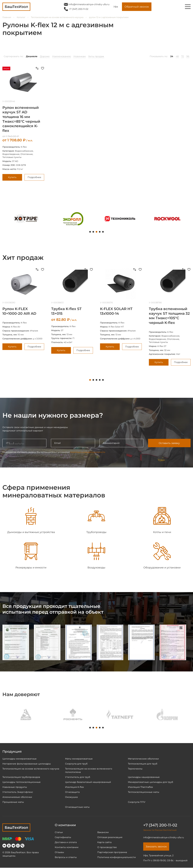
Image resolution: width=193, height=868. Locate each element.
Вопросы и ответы (66, 857)
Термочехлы (135, 769)
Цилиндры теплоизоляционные (22, 782)
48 (177, 56)
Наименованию (62, 56)
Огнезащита (72, 792)
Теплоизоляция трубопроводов (21, 777)
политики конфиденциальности (88, 452)
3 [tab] (96, 232)
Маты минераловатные (79, 759)
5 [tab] (103, 232)
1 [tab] (90, 232)
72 (183, 56)
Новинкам (80, 56)
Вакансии (103, 832)
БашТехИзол (16, 828)
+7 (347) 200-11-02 (79, 9)
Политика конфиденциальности (117, 857)
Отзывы (59, 852)
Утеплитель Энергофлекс (18, 792)
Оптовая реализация (110, 837)
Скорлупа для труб (76, 764)
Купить (12, 177)
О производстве (107, 847)
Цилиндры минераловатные (19, 759)
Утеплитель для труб (78, 777)
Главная (7, 17)
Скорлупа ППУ (137, 802)
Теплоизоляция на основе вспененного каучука (57, 17)
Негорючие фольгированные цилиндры (27, 764)
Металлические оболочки (143, 759)
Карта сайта (104, 842)
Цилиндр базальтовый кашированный (88, 782)
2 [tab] (93, 232)
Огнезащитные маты (77, 807)
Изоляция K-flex (74, 787)
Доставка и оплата (66, 842)
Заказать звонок (157, 847)
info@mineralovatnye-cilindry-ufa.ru (89, 4)
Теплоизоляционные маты (144, 792)
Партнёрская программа (112, 852)
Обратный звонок (137, 7)
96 (188, 56)
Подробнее (34, 177)
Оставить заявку (169, 443)
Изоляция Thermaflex (140, 787)
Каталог (21, 17)
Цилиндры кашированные (144, 777)
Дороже (45, 56)
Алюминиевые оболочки (17, 797)
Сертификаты (63, 837)
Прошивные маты (13, 802)
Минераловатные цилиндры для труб (150, 782)
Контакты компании (67, 847)
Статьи (59, 832)
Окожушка (71, 797)
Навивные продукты (15, 787)
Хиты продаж (96, 56)
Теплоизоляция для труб (143, 764)
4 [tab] (100, 232)
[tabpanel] (26, 219)
